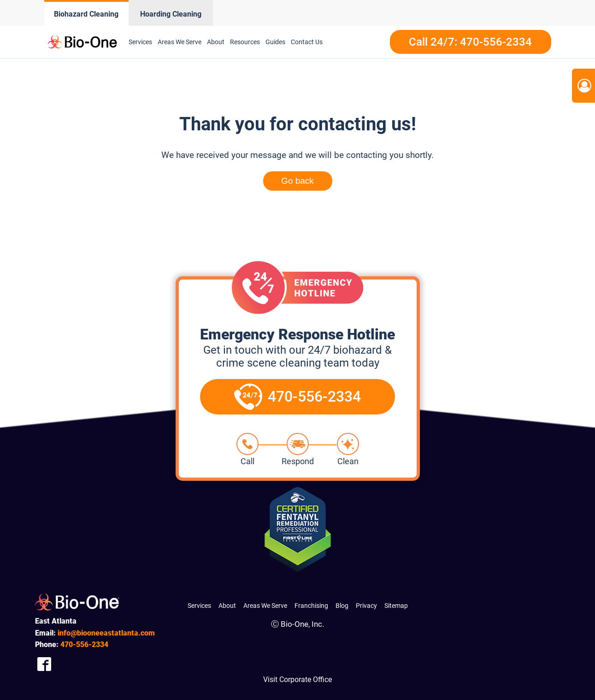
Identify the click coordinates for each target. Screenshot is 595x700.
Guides (275, 42)
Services (140, 42)
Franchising (311, 606)
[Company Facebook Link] (44, 664)
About (216, 42)
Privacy (366, 606)
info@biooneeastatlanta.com (106, 633)
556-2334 (84, 645)
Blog (342, 606)
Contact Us (307, 42)
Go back (297, 181)
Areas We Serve (180, 42)
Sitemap (396, 606)
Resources (245, 42)
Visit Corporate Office (297, 680)
